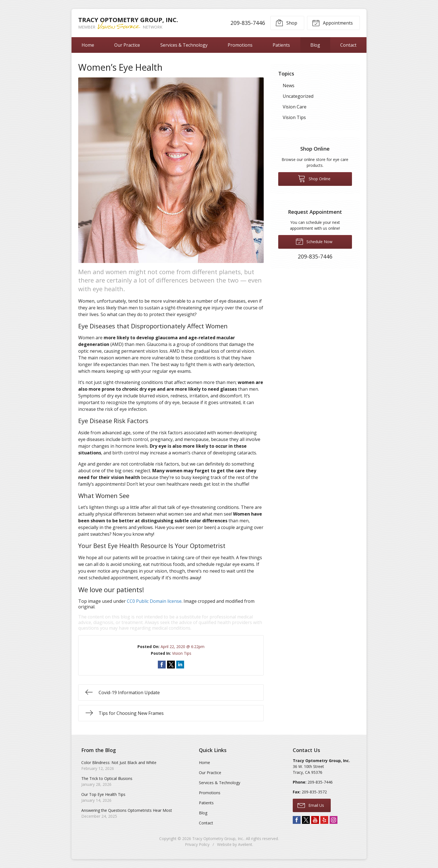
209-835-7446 (248, 23)
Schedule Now (314, 241)
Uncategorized (298, 96)
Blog (315, 45)
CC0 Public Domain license (154, 601)
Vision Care (295, 107)
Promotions (240, 45)
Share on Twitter (171, 665)
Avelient (245, 844)
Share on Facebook (162, 665)
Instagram (334, 820)
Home (88, 45)
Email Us (311, 805)
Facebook (297, 820)
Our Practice (127, 45)
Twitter (306, 820)
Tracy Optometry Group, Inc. (218, 839)
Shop (286, 23)
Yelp (324, 820)
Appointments (332, 23)
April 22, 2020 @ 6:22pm (183, 647)
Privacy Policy (197, 844)
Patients (281, 45)
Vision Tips (182, 653)
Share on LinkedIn (180, 665)
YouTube (315, 820)
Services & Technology (184, 45)
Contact (348, 45)
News (289, 86)
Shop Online (314, 178)
